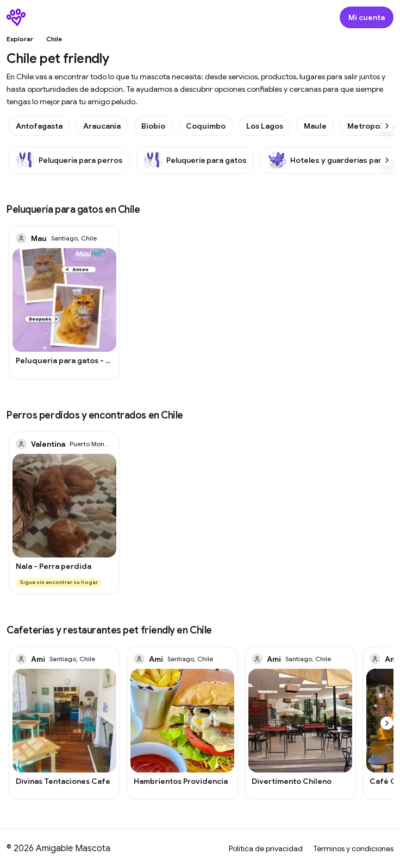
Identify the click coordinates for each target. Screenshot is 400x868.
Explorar (20, 39)
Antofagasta (39, 126)
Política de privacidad (266, 848)
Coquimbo (206, 126)
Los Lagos (265, 126)
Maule (315, 126)
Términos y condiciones (354, 848)
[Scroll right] (387, 126)
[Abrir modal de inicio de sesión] (367, 17)
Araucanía (102, 126)
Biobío (153, 126)
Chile (54, 39)
